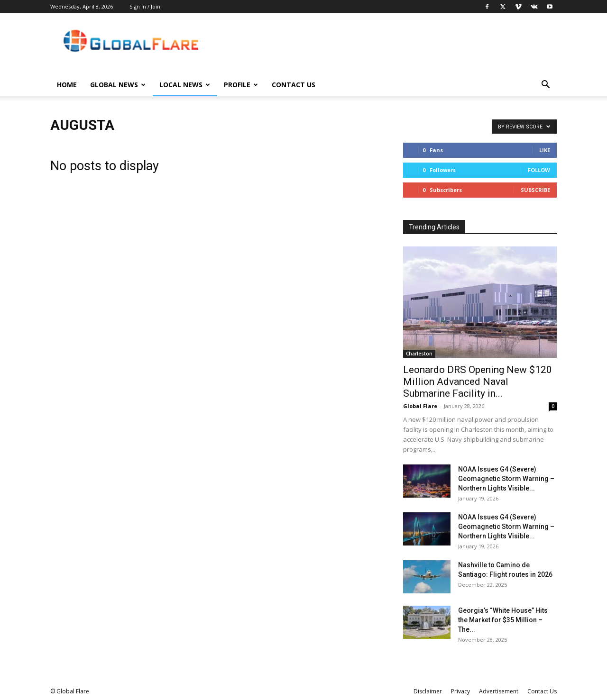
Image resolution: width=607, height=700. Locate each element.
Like (545, 150)
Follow (539, 170)
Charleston (419, 354)
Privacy (460, 691)
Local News (185, 85)
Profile (241, 85)
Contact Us (294, 85)
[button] (545, 86)
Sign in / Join (145, 6)
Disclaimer (428, 691)
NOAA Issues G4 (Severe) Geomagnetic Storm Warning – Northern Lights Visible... (506, 479)
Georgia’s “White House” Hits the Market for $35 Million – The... (503, 620)
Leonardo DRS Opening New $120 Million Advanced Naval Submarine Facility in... (478, 382)
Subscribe (535, 190)
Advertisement (499, 691)
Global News (118, 85)
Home (67, 85)
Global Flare (420, 406)
